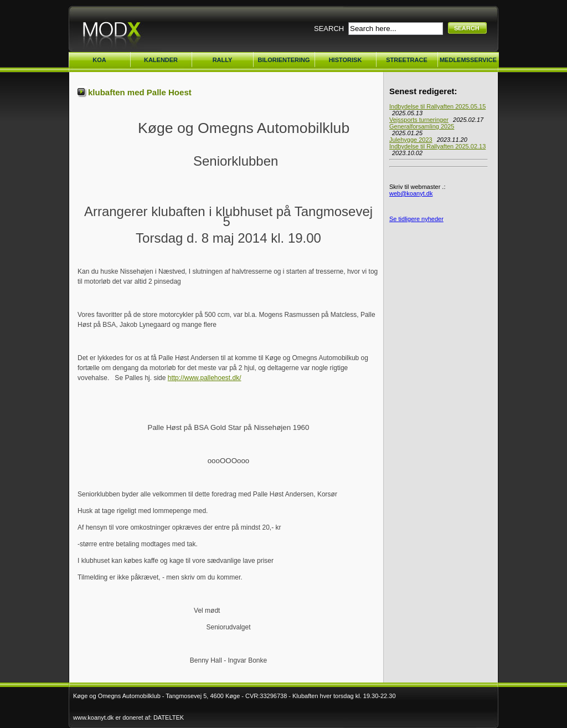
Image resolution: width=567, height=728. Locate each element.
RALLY (223, 60)
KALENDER (161, 60)
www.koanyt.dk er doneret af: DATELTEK (128, 717)
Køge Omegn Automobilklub (140, 32)
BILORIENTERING (283, 60)
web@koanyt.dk (411, 193)
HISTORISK (346, 60)
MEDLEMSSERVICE (468, 60)
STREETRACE (407, 60)
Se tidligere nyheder (416, 219)
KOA (99, 60)
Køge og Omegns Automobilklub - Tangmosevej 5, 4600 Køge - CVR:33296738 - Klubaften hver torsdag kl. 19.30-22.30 (234, 696)
